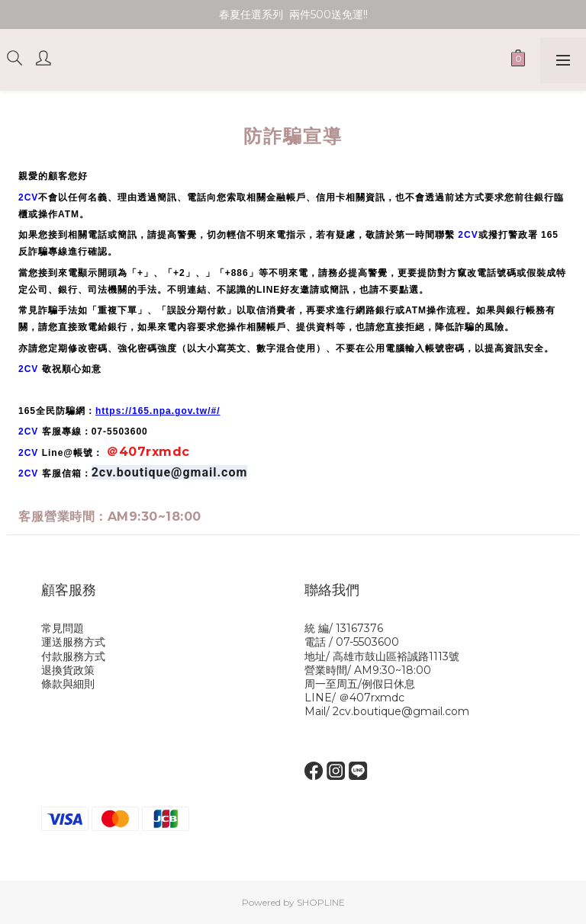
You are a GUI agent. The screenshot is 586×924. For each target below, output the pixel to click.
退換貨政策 (68, 670)
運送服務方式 (73, 642)
